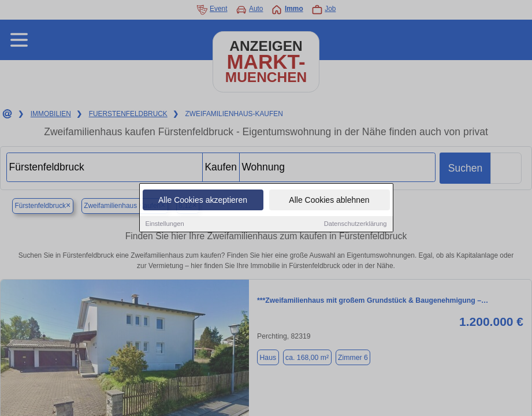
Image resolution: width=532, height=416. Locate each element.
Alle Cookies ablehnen (329, 200)
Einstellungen (165, 224)
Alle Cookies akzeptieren (203, 200)
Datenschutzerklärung (356, 224)
